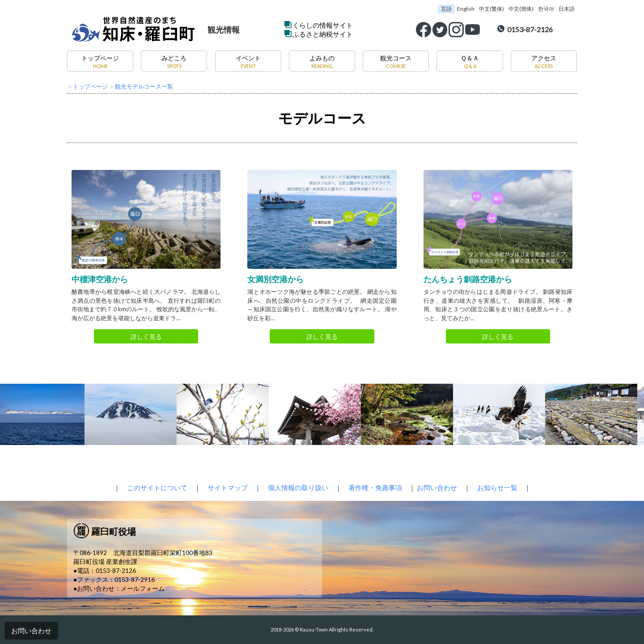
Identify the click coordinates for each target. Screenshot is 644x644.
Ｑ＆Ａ (470, 61)
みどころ (174, 61)
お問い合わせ (31, 631)
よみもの (322, 61)
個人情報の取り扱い (298, 487)
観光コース (396, 61)
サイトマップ (228, 487)
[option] (131, 414)
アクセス (544, 61)
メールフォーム (143, 588)
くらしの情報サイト (323, 25)
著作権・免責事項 (375, 487)
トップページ (100, 61)
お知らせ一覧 (497, 487)
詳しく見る (146, 337)
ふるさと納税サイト (323, 34)
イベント (248, 61)
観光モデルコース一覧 (144, 86)
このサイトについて (157, 487)
